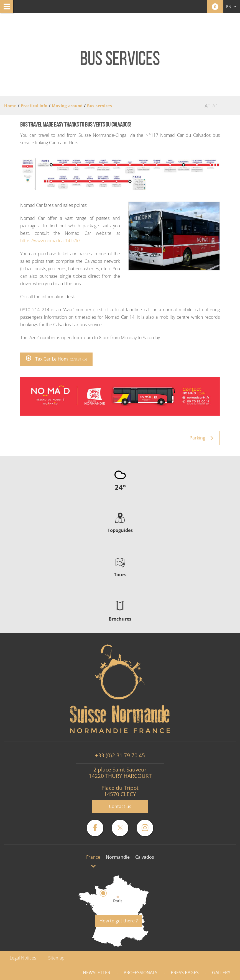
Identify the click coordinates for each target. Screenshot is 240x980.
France (93, 857)
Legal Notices (23, 958)
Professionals (141, 973)
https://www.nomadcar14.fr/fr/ (50, 241)
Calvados (145, 857)
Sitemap (56, 958)
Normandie (118, 857)
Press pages (185, 973)
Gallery (221, 973)
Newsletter (97, 973)
